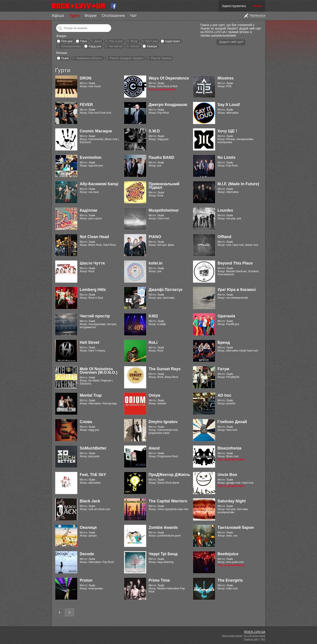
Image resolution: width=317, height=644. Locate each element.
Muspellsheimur (164, 210)
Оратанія (226, 316)
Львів (65, 58)
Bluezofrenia (229, 448)
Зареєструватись (234, 6)
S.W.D (154, 131)
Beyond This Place (235, 263)
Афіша (58, 16)
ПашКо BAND (161, 157)
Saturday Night (232, 501)
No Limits (227, 157)
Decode (87, 554)
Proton (86, 580)
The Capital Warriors (168, 501)
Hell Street (89, 342)
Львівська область (89, 58)
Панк (83, 41)
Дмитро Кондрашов (168, 105)
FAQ (263, 639)
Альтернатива (71, 46)
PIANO (155, 237)
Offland (224, 237)
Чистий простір (95, 316)
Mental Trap (91, 395)
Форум (91, 16)
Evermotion (91, 157)
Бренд (224, 342)
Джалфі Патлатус (166, 290)
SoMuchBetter (93, 448)
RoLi (153, 342)
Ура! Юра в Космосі (237, 290)
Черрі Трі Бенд (163, 554)
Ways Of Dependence (169, 78)
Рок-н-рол (116, 41)
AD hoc (224, 395)
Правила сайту (252, 639)
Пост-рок (151, 41)
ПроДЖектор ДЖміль (169, 475)
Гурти (74, 16)
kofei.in (156, 263)
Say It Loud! (229, 105)
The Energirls (230, 580)
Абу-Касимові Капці (99, 184)
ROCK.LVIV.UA (255, 632)
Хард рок (95, 46)
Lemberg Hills (93, 290)
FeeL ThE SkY (93, 475)
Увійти (257, 6)
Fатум (223, 369)
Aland (154, 448)
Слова (86, 422)
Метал (135, 46)
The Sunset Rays (165, 369)
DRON (86, 78)
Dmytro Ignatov (163, 422)
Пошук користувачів (232, 636)
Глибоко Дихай (232, 422)
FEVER (86, 105)
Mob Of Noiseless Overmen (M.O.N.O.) (99, 371)
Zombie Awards (163, 527)
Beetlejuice (228, 554)
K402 (153, 316)
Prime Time (159, 580)
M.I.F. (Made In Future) (238, 184)
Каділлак (88, 210)
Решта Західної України (126, 58)
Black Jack (90, 501)
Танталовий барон (236, 527)
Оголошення (113, 16)
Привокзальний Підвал (164, 186)
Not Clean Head (94, 237)
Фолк (134, 41)
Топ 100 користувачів (254, 636)
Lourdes (225, 210)
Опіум (154, 395)
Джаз (98, 41)
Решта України (161, 58)
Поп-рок (67, 41)
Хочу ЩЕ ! (227, 131)
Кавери (152, 46)
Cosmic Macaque (96, 131)
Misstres (226, 78)
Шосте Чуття (92, 263)
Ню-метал (116, 46)
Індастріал (173, 41)
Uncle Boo (227, 475)
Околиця (88, 527)
